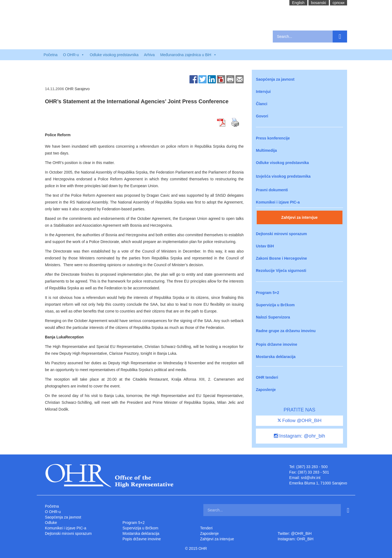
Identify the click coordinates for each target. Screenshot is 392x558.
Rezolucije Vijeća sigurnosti (281, 271)
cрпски (339, 3)
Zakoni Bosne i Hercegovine (281, 258)
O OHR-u (53, 512)
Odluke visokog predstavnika (114, 55)
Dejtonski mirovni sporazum (281, 234)
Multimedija (266, 150)
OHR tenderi (267, 377)
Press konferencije (273, 138)
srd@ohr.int (311, 478)
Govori (262, 116)
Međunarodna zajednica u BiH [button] (188, 55)
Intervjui (263, 92)
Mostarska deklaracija (276, 357)
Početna (50, 55)
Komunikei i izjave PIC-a (278, 202)
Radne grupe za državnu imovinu (286, 331)
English (298, 3)
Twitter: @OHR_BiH (295, 533)
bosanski (319, 3)
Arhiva (149, 55)
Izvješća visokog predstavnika (283, 176)
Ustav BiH (265, 246)
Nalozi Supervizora (273, 317)
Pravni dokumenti (272, 190)
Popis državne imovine (277, 344)
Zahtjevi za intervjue (299, 217)
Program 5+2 (267, 293)
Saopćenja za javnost (275, 79)
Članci (262, 104)
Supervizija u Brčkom (275, 305)
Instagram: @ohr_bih (299, 436)
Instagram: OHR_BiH (295, 539)
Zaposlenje (266, 390)
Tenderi (206, 528)
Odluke (51, 523)
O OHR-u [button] (73, 55)
